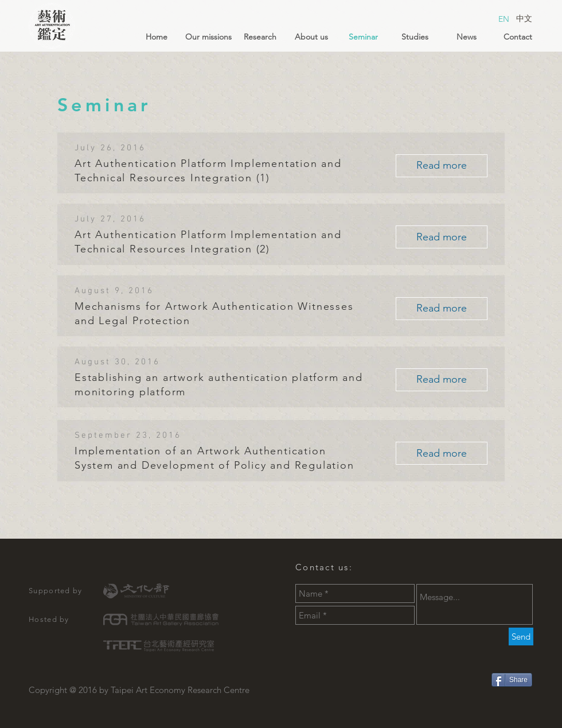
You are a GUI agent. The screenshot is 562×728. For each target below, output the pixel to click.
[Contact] (518, 37)
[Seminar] (363, 37)
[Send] (521, 636)
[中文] (524, 19)
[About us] (311, 37)
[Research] (260, 37)
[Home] (157, 37)
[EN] (504, 19)
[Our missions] (208, 37)
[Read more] (442, 166)
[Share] (512, 680)
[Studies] (415, 37)
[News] (466, 37)
